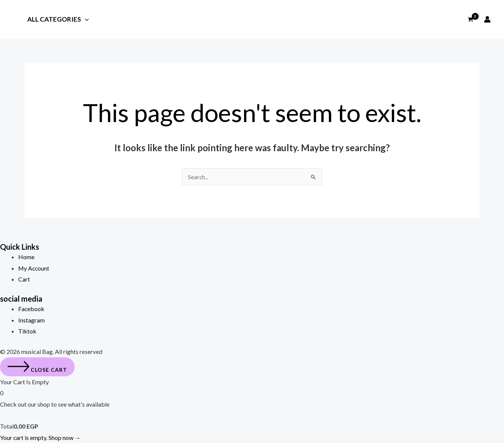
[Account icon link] (487, 19)
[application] (85, 19)
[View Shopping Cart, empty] (470, 19)
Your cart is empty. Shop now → (41, 438)
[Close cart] (37, 367)
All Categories (58, 20)
